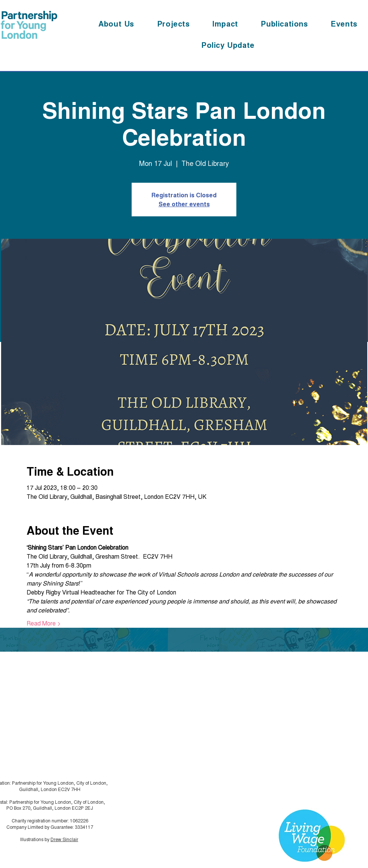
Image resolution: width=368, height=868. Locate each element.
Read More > (44, 623)
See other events (184, 204)
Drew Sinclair (64, 839)
